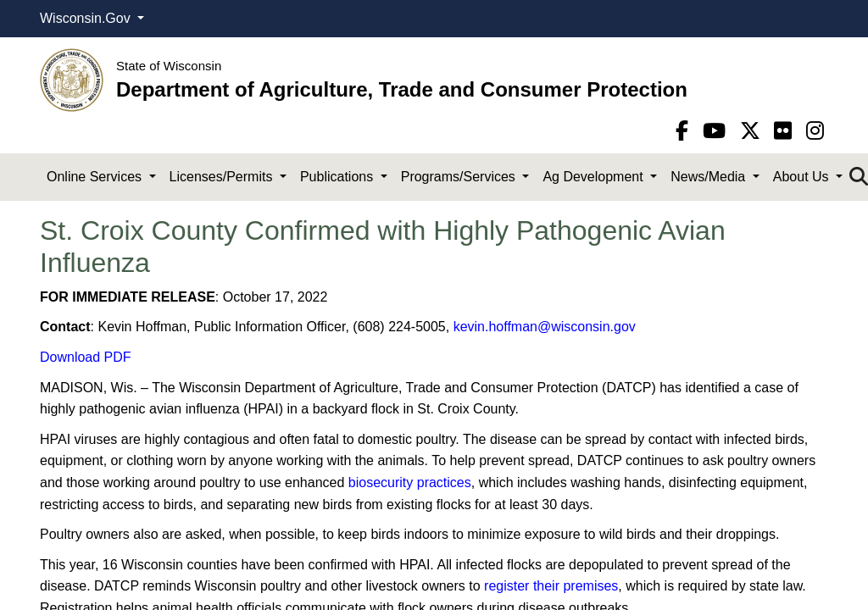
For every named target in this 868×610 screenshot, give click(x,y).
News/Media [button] (709, 177)
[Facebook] (685, 131)
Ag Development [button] (595, 177)
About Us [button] (803, 177)
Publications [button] (339, 177)
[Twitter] (753, 131)
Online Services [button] (96, 177)
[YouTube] (717, 131)
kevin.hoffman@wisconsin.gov (545, 327)
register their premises (551, 586)
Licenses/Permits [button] (223, 177)
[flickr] (786, 131)
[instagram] (815, 131)
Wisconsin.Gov (87, 18)
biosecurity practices (410, 482)
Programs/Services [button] (460, 177)
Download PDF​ (86, 357)
